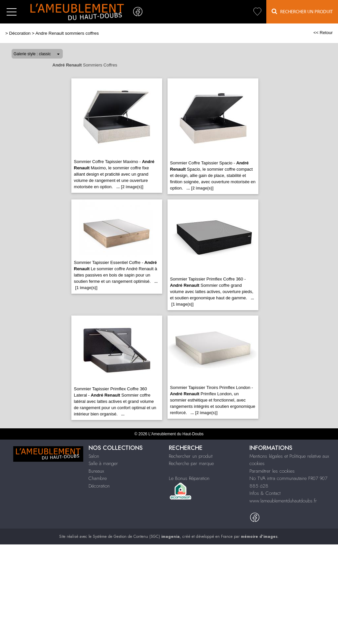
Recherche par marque (191, 463)
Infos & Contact (265, 493)
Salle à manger (103, 463)
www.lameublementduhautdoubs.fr (283, 501)
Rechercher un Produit (302, 11)
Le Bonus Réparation (189, 478)
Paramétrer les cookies (272, 471)
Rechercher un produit (191, 456)
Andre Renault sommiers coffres (67, 33)
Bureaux (96, 471)
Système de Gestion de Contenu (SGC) (136, 537)
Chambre (98, 478)
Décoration (20, 33)
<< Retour (323, 33)
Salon (94, 456)
